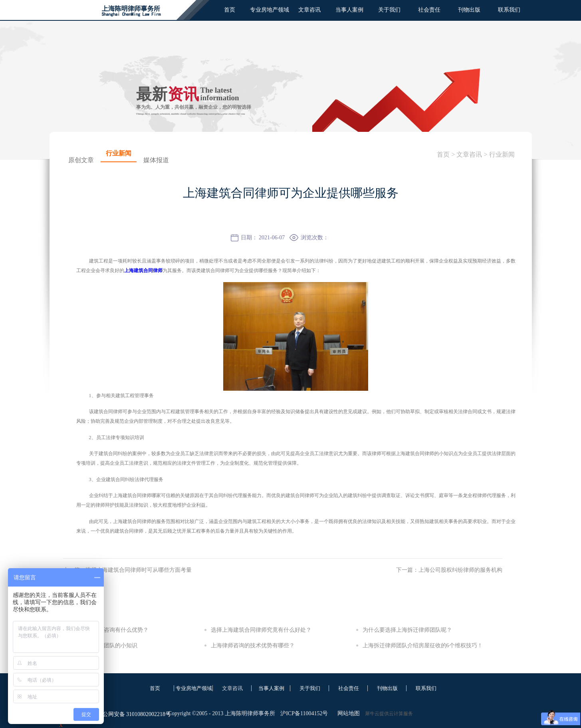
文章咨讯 (469, 154)
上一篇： (127, 570)
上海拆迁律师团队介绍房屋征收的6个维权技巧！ (423, 645)
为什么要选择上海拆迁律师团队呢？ (407, 630)
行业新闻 (502, 154)
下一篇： (449, 570)
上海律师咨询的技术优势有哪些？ (253, 645)
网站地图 (347, 713)
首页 (230, 10)
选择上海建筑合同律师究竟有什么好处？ (261, 630)
